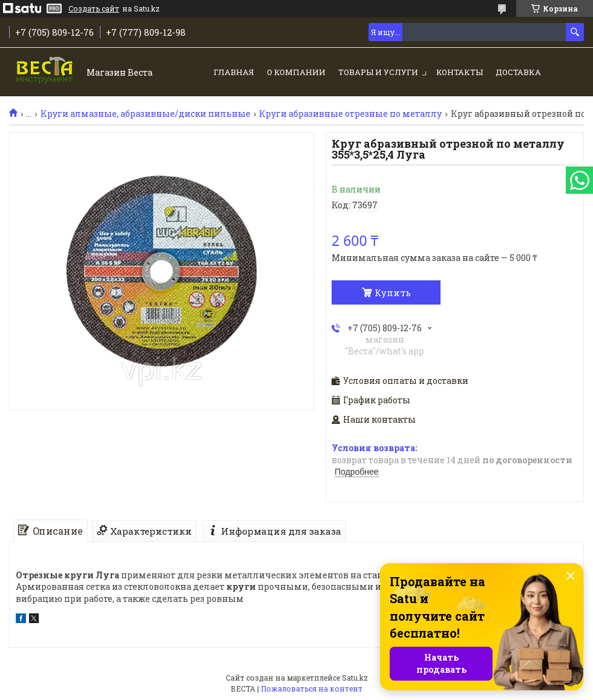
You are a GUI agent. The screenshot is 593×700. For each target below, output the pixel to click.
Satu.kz (355, 678)
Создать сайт (94, 8)
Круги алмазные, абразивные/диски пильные (146, 114)
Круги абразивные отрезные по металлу (350, 114)
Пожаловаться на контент (312, 688)
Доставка (518, 72)
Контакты (460, 72)
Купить (393, 292)
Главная (234, 72)
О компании (296, 72)
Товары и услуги (378, 72)
